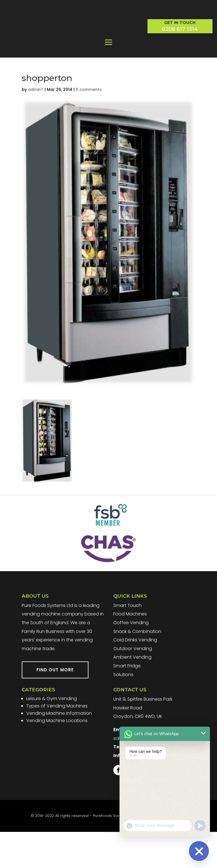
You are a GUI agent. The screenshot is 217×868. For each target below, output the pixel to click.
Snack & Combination (137, 668)
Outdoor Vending (133, 685)
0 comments (89, 126)
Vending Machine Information (59, 749)
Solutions (123, 711)
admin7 (36, 126)
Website (139, 852)
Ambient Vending (132, 693)
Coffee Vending (131, 659)
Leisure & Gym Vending (52, 735)
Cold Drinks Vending (135, 676)
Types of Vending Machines (57, 742)
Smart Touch (127, 642)
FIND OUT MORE (55, 706)
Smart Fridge (127, 702)
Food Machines (130, 650)
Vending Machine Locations (57, 757)
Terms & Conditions (168, 852)
